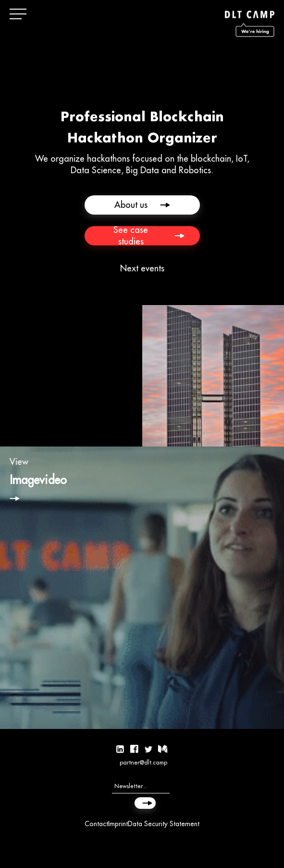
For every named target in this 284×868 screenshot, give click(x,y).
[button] (19, 14)
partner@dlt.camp (143, 762)
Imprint (118, 824)
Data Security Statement (164, 824)
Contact (96, 824)
